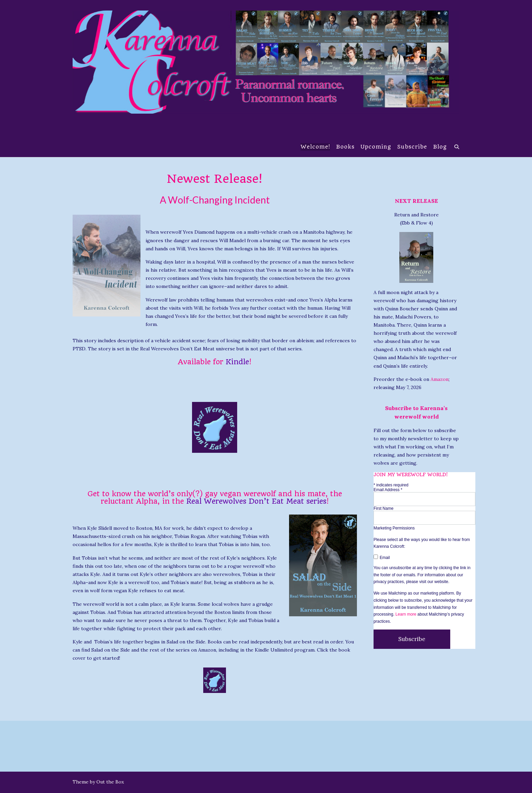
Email (382, 558)
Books (345, 147)
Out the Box (110, 782)
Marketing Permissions (394, 528)
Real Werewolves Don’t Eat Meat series (256, 501)
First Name (384, 508)
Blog (440, 147)
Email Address (388, 490)
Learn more (406, 614)
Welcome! (315, 147)
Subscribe (412, 147)
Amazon (440, 379)
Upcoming (376, 147)
